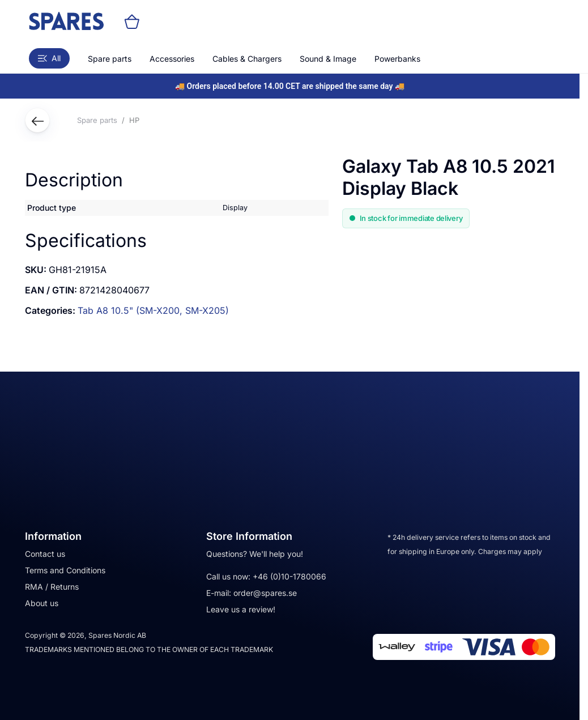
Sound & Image (328, 59)
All (49, 58)
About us (42, 603)
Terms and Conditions (65, 570)
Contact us (45, 554)
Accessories (172, 59)
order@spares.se (265, 593)
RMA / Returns (52, 587)
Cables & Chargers (247, 59)
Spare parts (110, 59)
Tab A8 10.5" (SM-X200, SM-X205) (153, 310)
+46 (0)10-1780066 (289, 576)
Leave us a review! (241, 609)
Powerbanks (397, 59)
